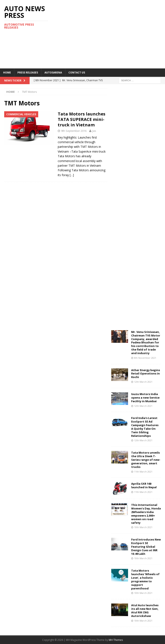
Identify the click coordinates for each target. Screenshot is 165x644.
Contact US (77, 73)
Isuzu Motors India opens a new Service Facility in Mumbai (145, 398)
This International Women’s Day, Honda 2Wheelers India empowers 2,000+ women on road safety (146, 514)
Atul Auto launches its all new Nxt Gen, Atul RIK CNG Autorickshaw (145, 611)
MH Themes (116, 640)
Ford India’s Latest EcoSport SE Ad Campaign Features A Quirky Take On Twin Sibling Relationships (145, 427)
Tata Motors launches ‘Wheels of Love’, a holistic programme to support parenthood (145, 579)
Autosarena (53, 73)
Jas (94, 131)
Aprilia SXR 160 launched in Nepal (144, 485)
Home (7, 73)
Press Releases (28, 73)
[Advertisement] (113, 34)
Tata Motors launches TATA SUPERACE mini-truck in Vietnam (82, 119)
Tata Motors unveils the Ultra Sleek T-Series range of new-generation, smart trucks (146, 460)
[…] (72, 175)
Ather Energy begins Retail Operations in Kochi (146, 374)
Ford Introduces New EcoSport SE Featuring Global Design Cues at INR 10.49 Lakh (146, 547)
